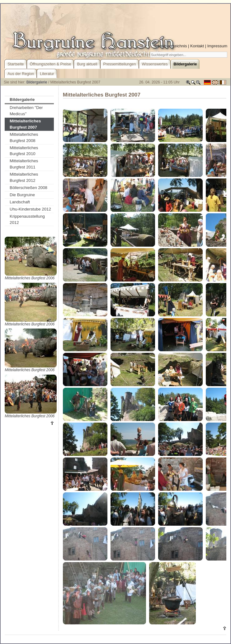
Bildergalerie (37, 82)
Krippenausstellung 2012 (27, 219)
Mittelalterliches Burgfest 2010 (24, 151)
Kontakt (197, 46)
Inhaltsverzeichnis (171, 46)
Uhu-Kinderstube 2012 (30, 209)
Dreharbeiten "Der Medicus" (26, 111)
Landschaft (20, 202)
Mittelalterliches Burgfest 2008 (24, 137)
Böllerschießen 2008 (28, 188)
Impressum (217, 46)
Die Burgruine (22, 195)
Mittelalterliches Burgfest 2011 (24, 164)
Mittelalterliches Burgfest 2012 (24, 177)
